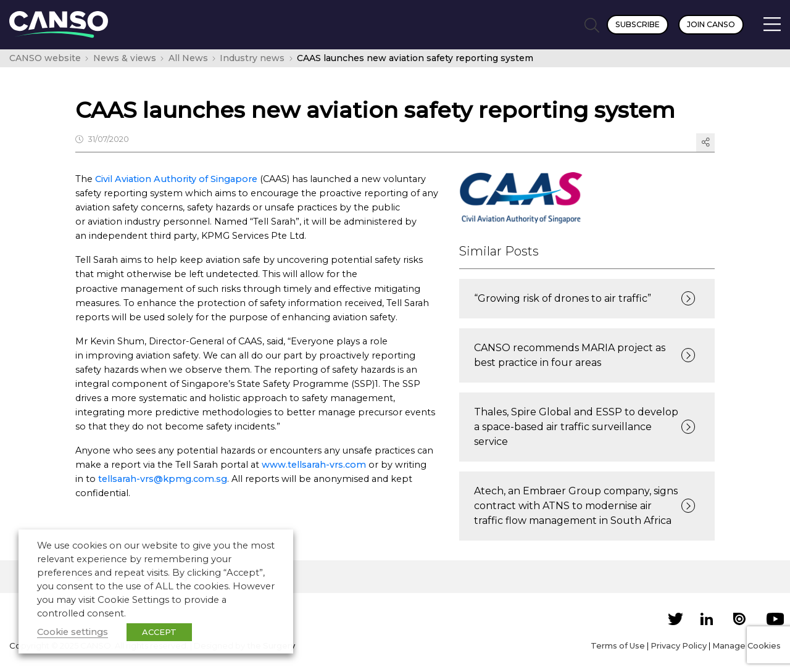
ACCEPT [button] (159, 632)
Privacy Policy (679, 645)
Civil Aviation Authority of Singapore (176, 179)
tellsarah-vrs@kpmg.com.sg (163, 479)
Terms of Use (618, 645)
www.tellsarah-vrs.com (314, 465)
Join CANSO (711, 24)
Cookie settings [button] (73, 632)
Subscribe (638, 24)
